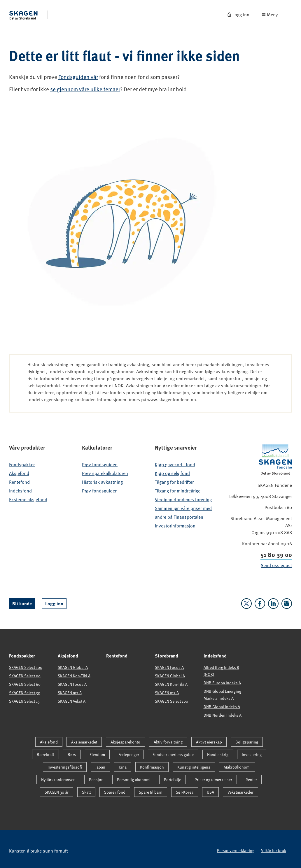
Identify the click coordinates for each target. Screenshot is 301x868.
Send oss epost (276, 565)
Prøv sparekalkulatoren (105, 473)
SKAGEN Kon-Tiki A (74, 676)
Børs (72, 754)
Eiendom (97, 754)
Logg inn (54, 603)
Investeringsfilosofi (65, 767)
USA (210, 792)
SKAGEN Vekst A (72, 701)
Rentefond (19, 482)
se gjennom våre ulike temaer (85, 89)
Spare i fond (115, 792)
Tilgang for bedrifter (174, 482)
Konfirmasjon (152, 767)
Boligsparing (247, 742)
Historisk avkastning (102, 482)
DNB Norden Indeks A (223, 715)
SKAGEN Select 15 (24, 701)
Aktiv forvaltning (168, 742)
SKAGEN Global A (73, 667)
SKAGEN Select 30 (25, 693)
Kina (123, 767)
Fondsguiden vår (78, 77)
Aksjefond (19, 473)
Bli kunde (22, 603)
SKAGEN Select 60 (25, 684)
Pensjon (96, 780)
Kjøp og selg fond (172, 473)
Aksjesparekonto (125, 742)
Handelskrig (218, 754)
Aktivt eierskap (209, 742)
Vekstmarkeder (240, 792)
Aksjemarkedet (84, 742)
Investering (252, 754)
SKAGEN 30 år (57, 792)
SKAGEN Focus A (72, 684)
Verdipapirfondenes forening (183, 499)
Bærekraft (45, 754)
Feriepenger (129, 754)
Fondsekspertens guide (173, 754)
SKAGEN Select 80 (25, 676)
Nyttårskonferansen (58, 780)
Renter (251, 780)
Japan (100, 767)
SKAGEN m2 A (70, 693)
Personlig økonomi (134, 780)
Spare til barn (151, 792)
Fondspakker (22, 464)
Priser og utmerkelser (213, 780)
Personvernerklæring (236, 850)
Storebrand (167, 656)
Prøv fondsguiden (100, 464)
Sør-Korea (185, 792)
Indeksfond (20, 491)
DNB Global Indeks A (222, 707)
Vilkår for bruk (274, 850)
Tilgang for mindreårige (178, 491)
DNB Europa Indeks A (222, 683)
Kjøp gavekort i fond (175, 464)
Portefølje (173, 780)
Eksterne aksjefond (28, 499)
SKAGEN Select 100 (26, 667)
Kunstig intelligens (194, 767)
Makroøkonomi (237, 767)
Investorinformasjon (175, 526)
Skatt (86, 792)
